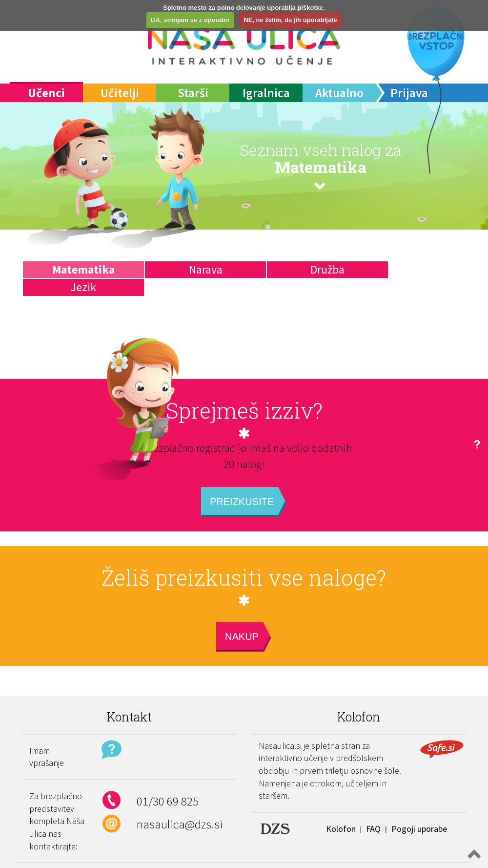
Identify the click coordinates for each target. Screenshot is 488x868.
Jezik (83, 287)
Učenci (46, 93)
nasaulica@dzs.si (180, 824)
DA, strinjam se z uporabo (190, 20)
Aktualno (339, 93)
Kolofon (341, 829)
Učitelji (120, 93)
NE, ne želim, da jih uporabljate (290, 20)
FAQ (373, 829)
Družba (327, 269)
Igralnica (266, 93)
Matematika (83, 269)
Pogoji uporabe (419, 829)
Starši (193, 93)
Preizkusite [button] (242, 502)
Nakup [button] (242, 636)
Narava (206, 269)
